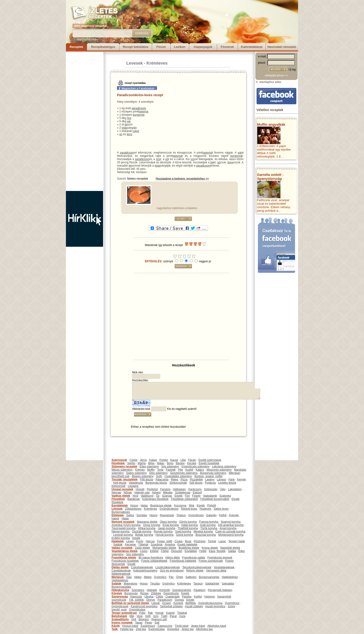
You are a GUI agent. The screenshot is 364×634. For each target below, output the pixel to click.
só (121, 134)
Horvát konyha (164, 535)
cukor (136, 131)
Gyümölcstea (156, 629)
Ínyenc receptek (122, 623)
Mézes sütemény (122, 470)
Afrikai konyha (147, 528)
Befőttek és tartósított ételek (130, 603)
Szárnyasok (119, 460)
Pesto (148, 623)
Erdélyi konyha (121, 538)
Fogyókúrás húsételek (125, 561)
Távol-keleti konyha (124, 528)
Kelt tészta (120, 483)
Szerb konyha (184, 535)
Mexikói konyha (203, 532)
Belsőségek (119, 616)
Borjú (170, 463)
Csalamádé (173, 597)
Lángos (221, 480)
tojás (125, 128)
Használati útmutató (282, 47)
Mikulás (168, 493)
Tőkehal (143, 545)
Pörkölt (212, 506)
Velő (148, 616)
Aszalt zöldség (194, 606)
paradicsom (139, 108)
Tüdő (164, 616)
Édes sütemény (149, 466)
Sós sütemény (170, 466)
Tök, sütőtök (136, 600)
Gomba (179, 600)
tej (126, 125)
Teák (115, 629)
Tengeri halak (237, 541)
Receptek (76, 47)
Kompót (178, 603)
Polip (142, 613)
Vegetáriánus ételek (125, 551)
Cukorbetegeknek (142, 567)
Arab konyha (208, 525)
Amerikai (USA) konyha (126, 525)
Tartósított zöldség (171, 606)
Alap (129, 577)
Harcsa (150, 541)
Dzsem (167, 603)
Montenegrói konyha (231, 535)
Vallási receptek (122, 548)
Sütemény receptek (124, 466)
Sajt (157, 623)
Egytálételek (120, 506)
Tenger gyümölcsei (124, 613)
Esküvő (197, 493)
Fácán (192, 460)
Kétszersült (119, 486)
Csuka (179, 541)
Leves (130, 541)
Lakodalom (235, 489)
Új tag (292, 69)
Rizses (144, 593)
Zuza (182, 616)
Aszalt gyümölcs (215, 606)
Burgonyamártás (209, 577)
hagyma (143, 112)
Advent (156, 493)
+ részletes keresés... (86, 39)
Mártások (118, 577)
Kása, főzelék (217, 551)
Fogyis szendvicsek (211, 561)
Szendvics (138, 590)
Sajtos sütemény (136, 473)
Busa (188, 541)
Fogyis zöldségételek (154, 561)
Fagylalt (171, 470)
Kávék (116, 626)
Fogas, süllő (165, 541)
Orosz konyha (152, 525)
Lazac (222, 541)
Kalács (200, 470)
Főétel (165, 551)
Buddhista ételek (189, 548)
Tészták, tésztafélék (125, 480)
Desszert (177, 551)
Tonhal (212, 541)
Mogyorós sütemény (219, 470)
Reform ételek (195, 571)
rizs (129, 118)
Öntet (180, 577)
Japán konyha (167, 528)
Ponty (140, 541)
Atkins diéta (172, 558)
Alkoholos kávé (217, 626)
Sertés (131, 463)
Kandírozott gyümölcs (144, 606)
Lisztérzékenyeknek (167, 567)
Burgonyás (131, 593)
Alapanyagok (203, 47)
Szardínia (157, 545)
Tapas (139, 623)
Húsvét (140, 489)
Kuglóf (189, 470)
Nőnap (128, 493)
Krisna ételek (210, 548)
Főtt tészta (146, 480)
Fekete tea (127, 629)
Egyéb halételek (187, 545)
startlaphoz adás (268, 82)
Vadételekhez (120, 580)
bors (129, 134)
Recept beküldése (136, 47)
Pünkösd (152, 489)
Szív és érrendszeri (172, 571)
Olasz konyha (168, 522)
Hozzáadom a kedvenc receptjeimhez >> (182, 179)
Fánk (232, 480)
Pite (180, 470)
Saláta (232, 551)
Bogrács (144, 619)
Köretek (117, 593)
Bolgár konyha (144, 535)
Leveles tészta (227, 483)
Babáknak (134, 499)
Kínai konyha (171, 525)
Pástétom (200, 590)
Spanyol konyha (231, 522)
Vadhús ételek (121, 496)
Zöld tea (141, 629)
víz (192, 159)
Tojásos (181, 515)
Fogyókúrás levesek (220, 558)
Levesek (135, 63)
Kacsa (174, 460)
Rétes (174, 480)
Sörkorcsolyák (178, 483)
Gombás (142, 515)
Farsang (165, 489)
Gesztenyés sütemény (184, 473)
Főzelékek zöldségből (184, 499)
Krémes (140, 470)
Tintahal (182, 613)
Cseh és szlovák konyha (230, 532)
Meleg (148, 577)
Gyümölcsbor (137, 610)
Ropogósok (167, 515)
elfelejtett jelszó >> (276, 76)
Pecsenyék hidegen (220, 590)
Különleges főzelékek (155, 499)
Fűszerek (227, 47)
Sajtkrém (191, 577)
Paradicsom (165, 600)
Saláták (118, 545)
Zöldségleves (133, 509)
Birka (151, 463)
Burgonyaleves (121, 512)
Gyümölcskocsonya (210, 603)
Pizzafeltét (196, 480)
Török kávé (181, 626)
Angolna (170, 545)
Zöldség (156, 593)
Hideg (138, 577)
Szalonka (225, 496)
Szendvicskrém (182, 590)
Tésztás (155, 584)
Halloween (179, 489)
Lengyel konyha (123, 535)
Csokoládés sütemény (178, 476)
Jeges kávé (198, 626)
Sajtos (130, 515)
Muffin (151, 470)
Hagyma (210, 597)
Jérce (143, 460)
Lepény (210, 480)
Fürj (187, 496)
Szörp (231, 606)
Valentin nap (142, 493)
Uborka (149, 597)
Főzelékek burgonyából (215, 499)
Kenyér (242, 480)
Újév (223, 489)
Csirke (133, 460)
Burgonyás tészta (156, 483)
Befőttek (191, 603)
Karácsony (195, 489)
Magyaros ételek (147, 522)
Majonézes (130, 584)
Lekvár (156, 603)
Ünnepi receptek (122, 489)
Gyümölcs (160, 577)
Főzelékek (118, 499)
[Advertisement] (84, 121)
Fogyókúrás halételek (183, 561)
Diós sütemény (158, 473)
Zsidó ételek (142, 548)
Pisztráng (200, 541)
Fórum (161, 47)
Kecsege (131, 545)
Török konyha (209, 528)
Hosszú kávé (130, 626)
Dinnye (151, 600)
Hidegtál (152, 590)
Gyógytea (173, 629)
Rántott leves (189, 509)
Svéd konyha (183, 532)
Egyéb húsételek (209, 463)
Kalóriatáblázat (252, 47)
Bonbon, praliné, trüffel (208, 476)
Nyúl (135, 496)
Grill (134, 619)
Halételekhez (230, 577)
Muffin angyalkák (271, 124)
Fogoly (196, 496)
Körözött (165, 590)
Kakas (153, 460)
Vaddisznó (147, 496)
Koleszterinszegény (145, 571)
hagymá (207, 153)
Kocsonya (180, 506)
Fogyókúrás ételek (124, 558)
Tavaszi (198, 584)
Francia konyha (209, 522)
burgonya (139, 115)
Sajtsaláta (228, 584)
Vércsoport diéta (216, 571)
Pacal (173, 616)
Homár (159, 613)
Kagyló (171, 613)
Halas (144, 506)
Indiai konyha (190, 525)
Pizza (184, 480)
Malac (161, 463)
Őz (158, 496)
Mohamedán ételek (164, 548)
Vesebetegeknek (224, 567)
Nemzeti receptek (123, 522)
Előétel (154, 551)
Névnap (116, 493)
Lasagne (133, 486)
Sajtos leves (221, 509)
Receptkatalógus (103, 47)
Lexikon (180, 47)
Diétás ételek (120, 567)
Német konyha (121, 532)
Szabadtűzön (120, 619)
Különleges (184, 584)
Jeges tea (188, 629)
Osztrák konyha (142, 532)
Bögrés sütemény (143, 476)
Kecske (192, 463)
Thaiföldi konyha (188, 528)
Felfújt (223, 515)
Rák (150, 613)
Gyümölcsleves (169, 509)
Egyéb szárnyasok (210, 460)
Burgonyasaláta (121, 587)
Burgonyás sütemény (213, 473)
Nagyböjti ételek (230, 548)
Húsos (134, 506)
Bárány (180, 463)
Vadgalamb (210, 496)
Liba (183, 460)
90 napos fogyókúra (151, 558)
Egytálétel (191, 551)
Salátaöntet (212, 584)
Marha (142, 463)
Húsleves (205, 509)
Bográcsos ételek (161, 506)
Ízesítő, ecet (119, 610)
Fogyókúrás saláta (194, 558)
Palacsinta (162, 480)
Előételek (118, 515)
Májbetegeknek (121, 574)
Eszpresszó (148, 626)
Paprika (187, 597)
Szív (156, 616)
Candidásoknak (121, 571)
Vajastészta (136, 483)
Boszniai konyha (206, 535)
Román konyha (163, 532)
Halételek (118, 541)
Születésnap (183, 493)
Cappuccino (165, 626)
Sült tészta (196, 483)
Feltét (203, 551)
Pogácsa (210, 483)
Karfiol (198, 597)
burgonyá (236, 156)
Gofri (159, 476)
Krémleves (157, 63)
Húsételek (118, 463)
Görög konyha (188, 522)
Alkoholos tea (204, 629)
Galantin (211, 515)
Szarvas (167, 496)
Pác (171, 577)
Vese (140, 616)
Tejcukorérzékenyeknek (197, 567)
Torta (160, 470)
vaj (129, 121)
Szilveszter (211, 489)
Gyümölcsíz (232, 603)
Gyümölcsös (196, 515)
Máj (132, 616)
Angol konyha (228, 528)
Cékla (159, 597)
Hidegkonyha (120, 590)
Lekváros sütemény (224, 466)
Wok (192, 506)
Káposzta (136, 597)
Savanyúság (120, 597)
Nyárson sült (159, 619)
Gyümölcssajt (120, 606)
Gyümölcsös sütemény (195, 466)
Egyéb (179, 496)
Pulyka (164, 460)
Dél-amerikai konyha (231, 525)
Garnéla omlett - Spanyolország (270, 177)
